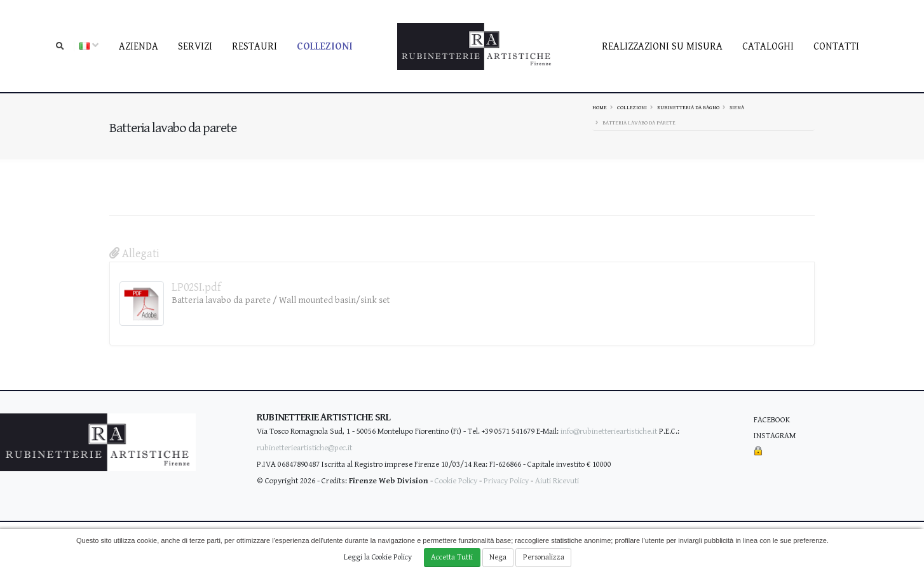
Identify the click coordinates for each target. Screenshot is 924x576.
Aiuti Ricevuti (557, 481)
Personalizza (544, 557)
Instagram (775, 436)
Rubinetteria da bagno (688, 107)
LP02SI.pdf (196, 287)
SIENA (737, 107)
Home (600, 107)
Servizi (195, 47)
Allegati (134, 254)
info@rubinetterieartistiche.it (609, 432)
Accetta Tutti (452, 557)
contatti (836, 47)
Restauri (255, 47)
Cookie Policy (456, 481)
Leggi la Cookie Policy (378, 557)
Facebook (772, 420)
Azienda (139, 47)
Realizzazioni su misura (662, 47)
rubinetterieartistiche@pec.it (304, 448)
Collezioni (325, 47)
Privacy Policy (506, 481)
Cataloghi (768, 47)
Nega (498, 557)
